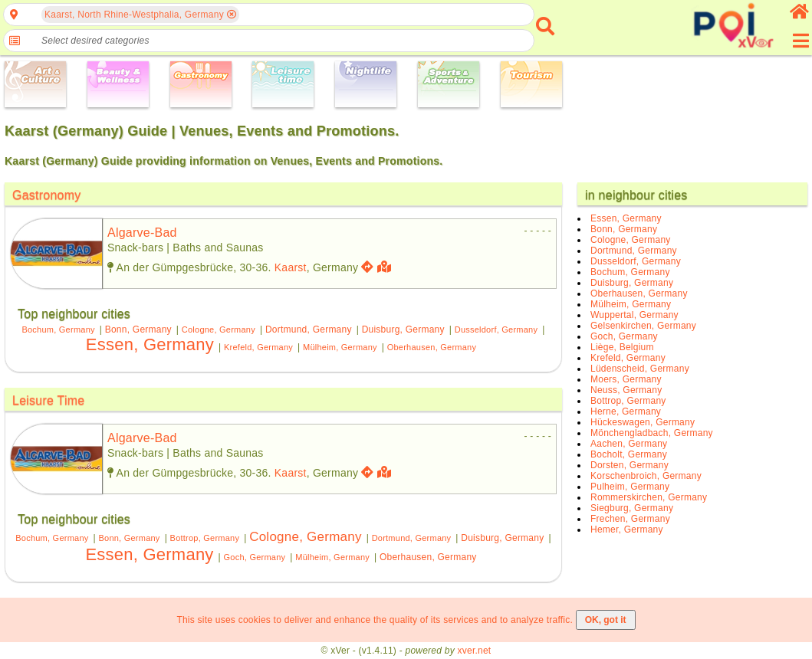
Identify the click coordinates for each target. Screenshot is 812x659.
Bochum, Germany (58, 329)
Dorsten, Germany (630, 465)
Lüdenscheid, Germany (640, 369)
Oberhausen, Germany (432, 347)
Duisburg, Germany (403, 329)
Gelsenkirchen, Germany (643, 326)
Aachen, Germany (629, 444)
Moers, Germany (626, 379)
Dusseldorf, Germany (496, 329)
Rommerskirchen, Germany (649, 497)
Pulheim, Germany (630, 487)
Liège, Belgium (622, 347)
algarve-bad (142, 233)
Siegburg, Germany (632, 508)
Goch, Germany (255, 557)
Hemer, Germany (627, 529)
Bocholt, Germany (629, 454)
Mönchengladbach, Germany (652, 433)
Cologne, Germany (219, 329)
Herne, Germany (626, 411)
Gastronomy (47, 195)
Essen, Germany (150, 344)
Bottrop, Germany (205, 538)
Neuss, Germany (626, 390)
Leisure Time (48, 400)
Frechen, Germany (630, 519)
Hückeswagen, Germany (643, 422)
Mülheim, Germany (340, 347)
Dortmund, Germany (309, 329)
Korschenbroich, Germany (646, 476)
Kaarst (291, 267)
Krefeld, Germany (258, 347)
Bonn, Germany (138, 329)
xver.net (475, 651)
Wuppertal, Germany (634, 315)
